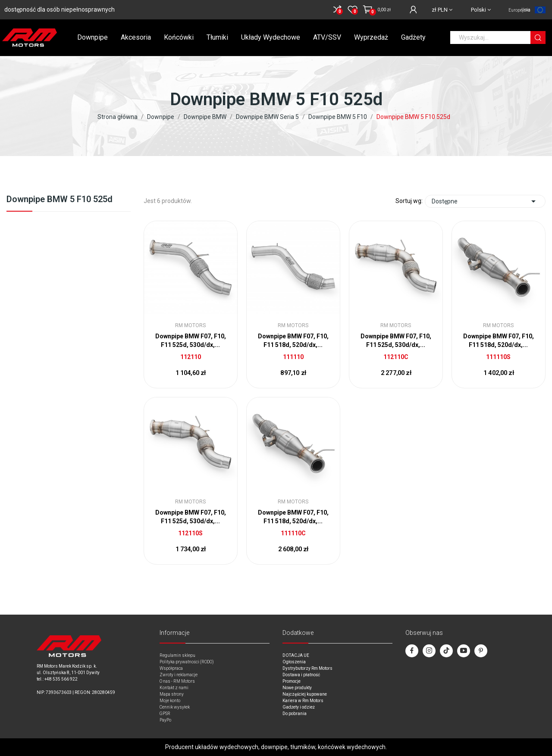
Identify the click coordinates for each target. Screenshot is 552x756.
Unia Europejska (519, 10)
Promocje (292, 681)
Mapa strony (172, 694)
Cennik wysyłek (175, 707)
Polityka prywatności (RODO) (187, 662)
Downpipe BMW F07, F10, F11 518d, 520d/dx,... (293, 341)
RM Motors (190, 325)
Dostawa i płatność (301, 675)
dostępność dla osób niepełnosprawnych (60, 9)
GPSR (165, 714)
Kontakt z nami (174, 688)
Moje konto (170, 701)
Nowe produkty (297, 688)
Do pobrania (295, 714)
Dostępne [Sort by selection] (485, 201)
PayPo (165, 720)
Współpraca (171, 668)
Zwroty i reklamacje (179, 675)
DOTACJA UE (296, 655)
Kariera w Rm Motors (303, 701)
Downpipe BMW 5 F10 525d (60, 200)
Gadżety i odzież (299, 707)
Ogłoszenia (294, 662)
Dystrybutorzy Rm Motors (307, 668)
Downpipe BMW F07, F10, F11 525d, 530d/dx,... (191, 341)
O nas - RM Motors (177, 681)
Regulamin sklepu (177, 655)
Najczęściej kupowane (305, 694)
